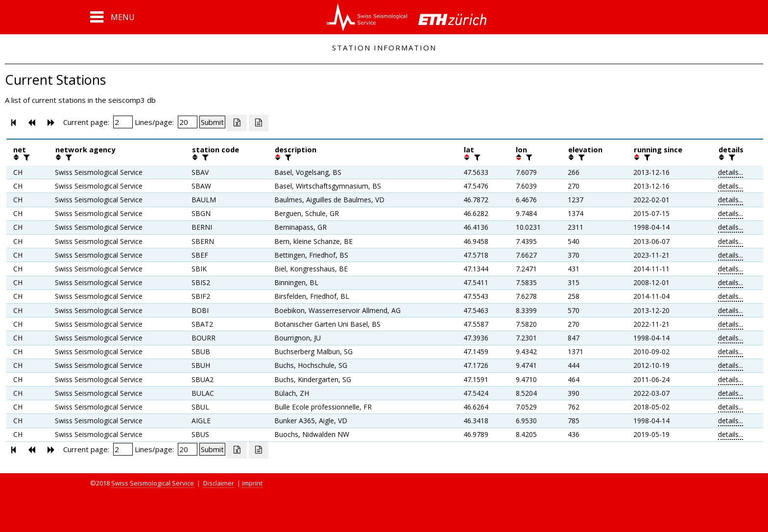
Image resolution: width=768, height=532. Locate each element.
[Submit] (212, 122)
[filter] (25, 157)
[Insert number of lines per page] (188, 122)
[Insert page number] (123, 122)
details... (731, 172)
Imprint (252, 483)
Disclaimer (219, 483)
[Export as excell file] (237, 123)
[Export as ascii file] (259, 123)
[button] (112, 17)
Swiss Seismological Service (153, 483)
